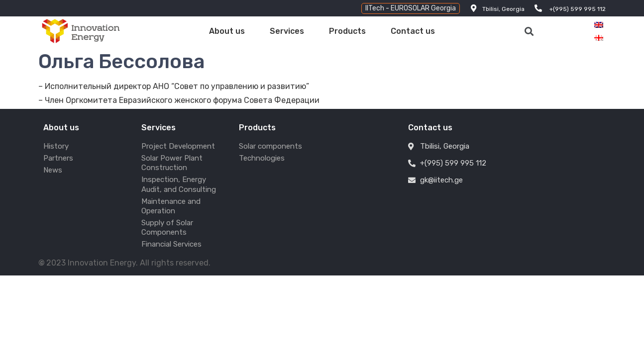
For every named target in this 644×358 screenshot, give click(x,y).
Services (287, 31)
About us (227, 31)
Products (347, 31)
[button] (411, 8)
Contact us (413, 31)
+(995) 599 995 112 (578, 9)
